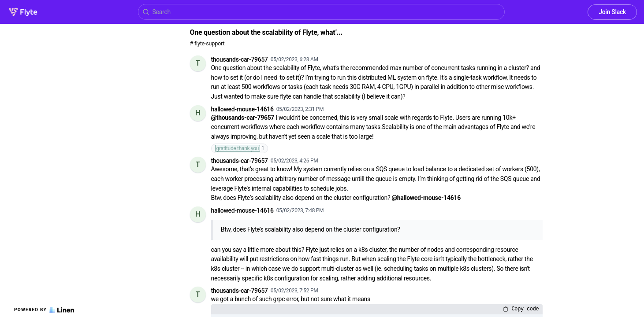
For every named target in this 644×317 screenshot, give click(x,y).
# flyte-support (207, 43)
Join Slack (612, 12)
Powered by (44, 310)
